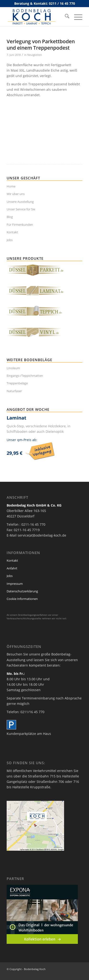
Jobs (10, 240)
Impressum (15, 584)
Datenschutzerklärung (22, 591)
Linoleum (13, 368)
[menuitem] (65, 17)
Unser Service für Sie (21, 209)
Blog (10, 217)
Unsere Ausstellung (20, 202)
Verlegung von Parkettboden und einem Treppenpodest (41, 45)
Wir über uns (16, 194)
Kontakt (12, 232)
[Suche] (65, 17)
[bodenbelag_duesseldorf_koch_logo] (37, 17)
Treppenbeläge (17, 383)
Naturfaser (14, 391)
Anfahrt (12, 568)
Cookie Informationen (22, 599)
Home (11, 186)
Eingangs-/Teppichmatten (25, 376)
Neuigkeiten (35, 55)
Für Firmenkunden (20, 225)
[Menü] (76, 17)
